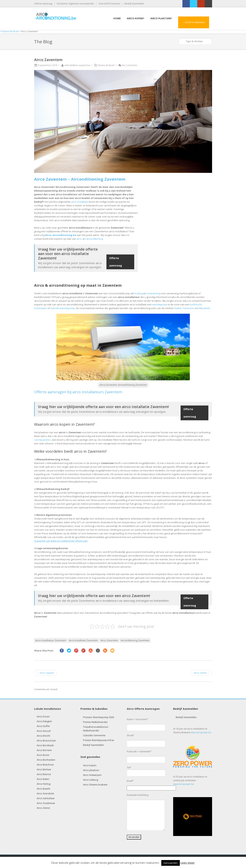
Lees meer (188, 863)
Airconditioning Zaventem (135, 640)
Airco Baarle (43, 789)
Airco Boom (43, 755)
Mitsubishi (204, 308)
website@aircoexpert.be (75, 65)
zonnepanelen (42, 440)
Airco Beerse (44, 774)
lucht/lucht (196, 304)
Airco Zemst (43, 808)
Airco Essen (43, 716)
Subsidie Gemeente (94, 735)
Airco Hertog (44, 784)
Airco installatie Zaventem (83, 640)
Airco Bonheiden (46, 760)
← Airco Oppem (45, 673)
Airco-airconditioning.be (61, 235)
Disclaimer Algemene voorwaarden (75, 4)
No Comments (128, 65)
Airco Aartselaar (46, 798)
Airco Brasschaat (46, 740)
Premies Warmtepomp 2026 (99, 717)
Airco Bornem (44, 750)
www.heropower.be (184, 784)
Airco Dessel (44, 731)
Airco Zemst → (202, 673)
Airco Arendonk (45, 793)
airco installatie (80, 202)
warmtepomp (160, 304)
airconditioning (95, 239)
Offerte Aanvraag (43, 4)
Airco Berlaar (44, 769)
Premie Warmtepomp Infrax (99, 740)
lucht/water (41, 308)
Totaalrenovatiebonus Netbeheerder (96, 729)
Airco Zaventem (109, 640)
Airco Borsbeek (45, 745)
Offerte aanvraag (116, 262)
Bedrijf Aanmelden (134, 4)
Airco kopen (90, 765)
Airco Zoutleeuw (46, 803)
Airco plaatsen (91, 770)
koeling (139, 293)
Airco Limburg (91, 780)
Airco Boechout (45, 765)
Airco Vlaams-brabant (95, 785)
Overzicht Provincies (109, 4)
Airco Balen (43, 779)
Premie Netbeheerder (95, 722)
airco (79, 239)
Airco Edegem (44, 721)
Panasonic (189, 308)
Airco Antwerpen (92, 775)
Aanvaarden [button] (171, 863)
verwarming (153, 293)
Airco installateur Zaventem (51, 640)
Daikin (178, 308)
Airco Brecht (43, 736)
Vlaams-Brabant (106, 65)
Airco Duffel (43, 726)
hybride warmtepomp (63, 308)
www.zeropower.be (201, 732)
